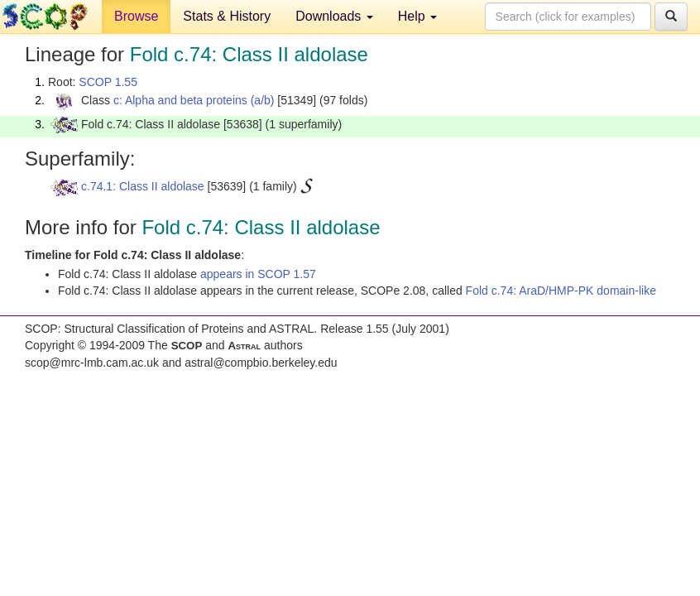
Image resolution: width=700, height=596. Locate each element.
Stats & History (227, 16)
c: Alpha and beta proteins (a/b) (194, 100)
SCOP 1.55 (108, 82)
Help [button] (417, 16)
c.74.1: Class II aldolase (143, 186)
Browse (136, 16)
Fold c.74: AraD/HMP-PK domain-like (561, 291)
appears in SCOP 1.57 (258, 274)
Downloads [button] (334, 16)
